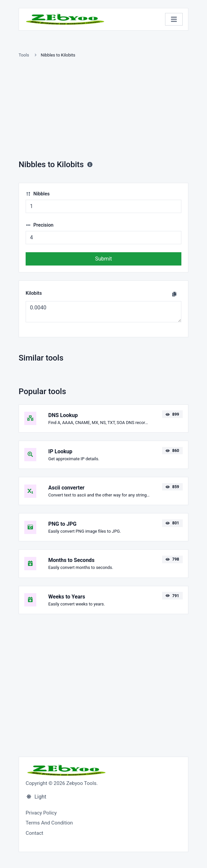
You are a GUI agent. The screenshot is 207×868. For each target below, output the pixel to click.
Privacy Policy (41, 813)
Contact (34, 833)
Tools (24, 55)
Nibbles (38, 194)
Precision (40, 225)
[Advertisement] (103, 110)
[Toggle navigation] (174, 19)
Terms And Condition (49, 823)
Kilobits (34, 293)
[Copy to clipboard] (174, 294)
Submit (103, 259)
